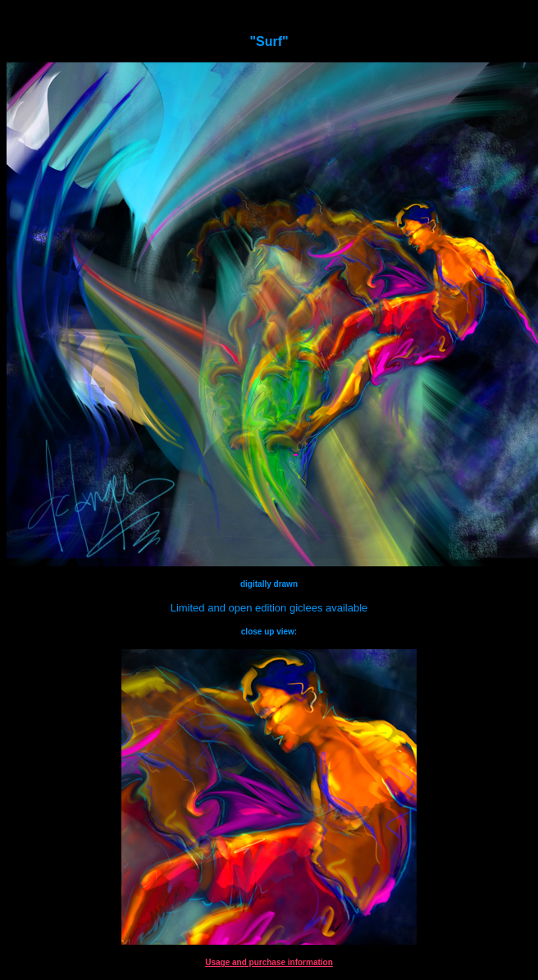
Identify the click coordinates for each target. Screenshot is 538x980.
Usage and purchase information (269, 962)
